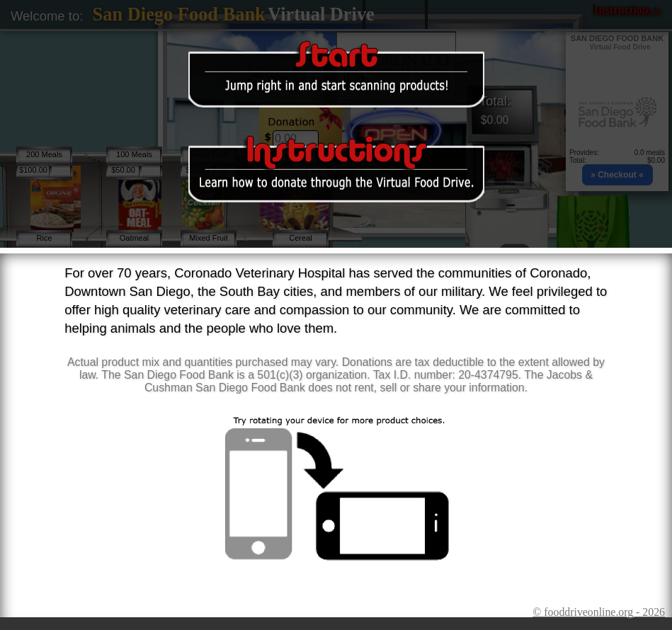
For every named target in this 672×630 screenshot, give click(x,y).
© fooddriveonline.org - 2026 (599, 612)
